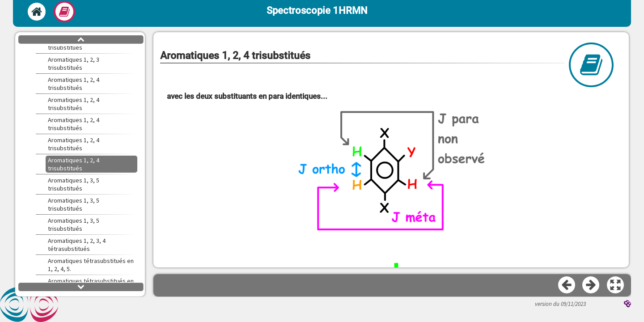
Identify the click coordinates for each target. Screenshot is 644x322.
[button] (616, 285)
